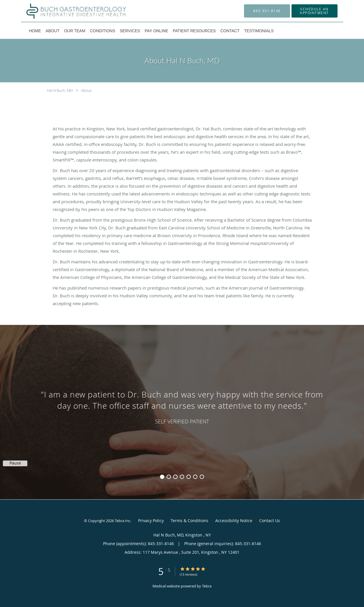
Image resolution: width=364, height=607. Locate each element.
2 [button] (169, 477)
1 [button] (162, 477)
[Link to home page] (68, 11)
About (86, 90)
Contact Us (270, 521)
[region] (182, 406)
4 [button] (182, 477)
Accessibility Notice (234, 521)
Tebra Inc (123, 521)
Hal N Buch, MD (60, 90)
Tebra (207, 586)
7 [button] (202, 477)
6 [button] (195, 477)
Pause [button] (15, 463)
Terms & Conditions (189, 521)
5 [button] (189, 477)
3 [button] (175, 477)
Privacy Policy (151, 521)
